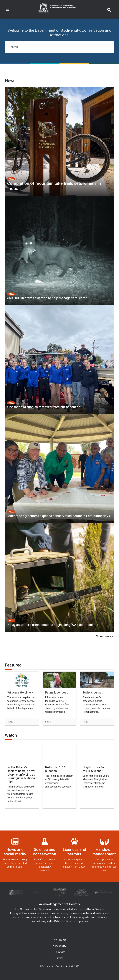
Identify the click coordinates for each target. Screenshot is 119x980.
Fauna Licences (56, 693)
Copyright (60, 952)
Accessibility (59, 946)
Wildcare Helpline (19, 693)
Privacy (59, 958)
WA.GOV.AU (60, 940)
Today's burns (92, 693)
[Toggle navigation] (8, 9)
